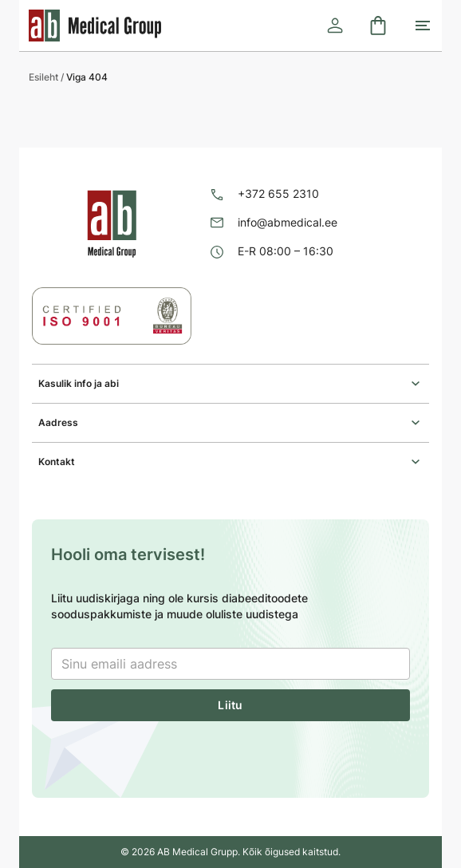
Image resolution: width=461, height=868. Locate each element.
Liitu (230, 705)
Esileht (43, 77)
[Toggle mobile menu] (423, 26)
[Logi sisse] (335, 26)
